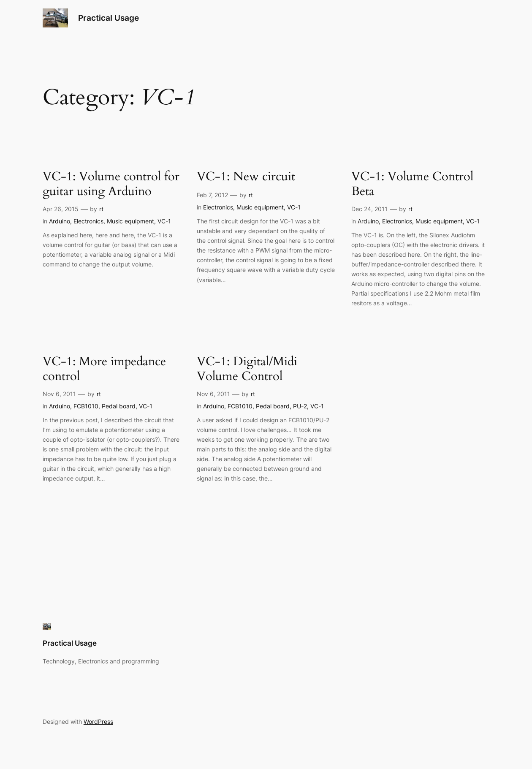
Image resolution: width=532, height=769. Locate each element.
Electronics (88, 221)
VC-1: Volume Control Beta (412, 184)
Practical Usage (109, 18)
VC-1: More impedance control (104, 369)
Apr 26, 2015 (61, 209)
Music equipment (130, 221)
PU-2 (300, 406)
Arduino (60, 221)
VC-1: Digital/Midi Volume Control (247, 369)
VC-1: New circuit (246, 177)
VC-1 (164, 221)
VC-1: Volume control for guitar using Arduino (111, 184)
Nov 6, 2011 (59, 394)
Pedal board (119, 406)
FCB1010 (86, 406)
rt (101, 209)
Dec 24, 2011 (369, 209)
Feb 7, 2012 (212, 195)
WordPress (98, 721)
